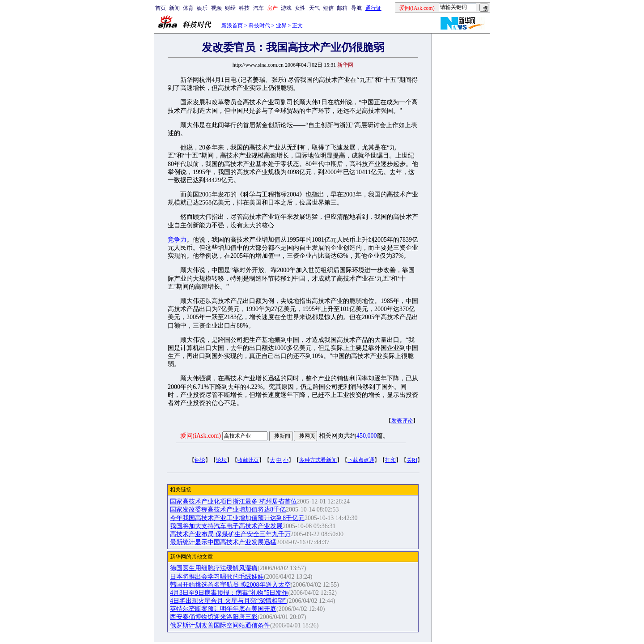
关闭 (412, 460)
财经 (230, 8)
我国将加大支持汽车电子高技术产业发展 (226, 526)
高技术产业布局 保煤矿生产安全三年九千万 (230, 534)
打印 (390, 460)
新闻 (174, 8)
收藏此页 (248, 460)
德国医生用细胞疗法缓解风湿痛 (214, 568)
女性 (300, 8)
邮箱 (342, 8)
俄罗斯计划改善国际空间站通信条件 (220, 625)
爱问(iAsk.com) (201, 436)
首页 (161, 8)
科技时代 (259, 26)
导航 (356, 8)
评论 (200, 460)
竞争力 (177, 240)
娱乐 (202, 8)
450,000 (367, 436)
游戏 (286, 8)
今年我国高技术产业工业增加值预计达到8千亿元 (237, 518)
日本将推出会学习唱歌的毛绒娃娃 (217, 577)
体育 (188, 8)
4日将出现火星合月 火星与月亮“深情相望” (228, 601)
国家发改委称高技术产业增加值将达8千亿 (228, 510)
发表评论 (402, 421)
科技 (244, 8)
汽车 (258, 8)
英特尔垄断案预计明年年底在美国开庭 (223, 609)
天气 (314, 8)
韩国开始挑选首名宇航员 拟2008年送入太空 (230, 585)
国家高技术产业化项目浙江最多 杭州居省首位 (233, 501)
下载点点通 (361, 460)
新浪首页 (232, 26)
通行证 (373, 8)
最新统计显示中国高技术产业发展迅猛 (223, 542)
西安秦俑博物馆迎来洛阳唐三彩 (214, 617)
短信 (328, 8)
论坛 (221, 460)
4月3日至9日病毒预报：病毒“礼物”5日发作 (229, 593)
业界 (281, 26)
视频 (216, 8)
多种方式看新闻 (318, 460)
